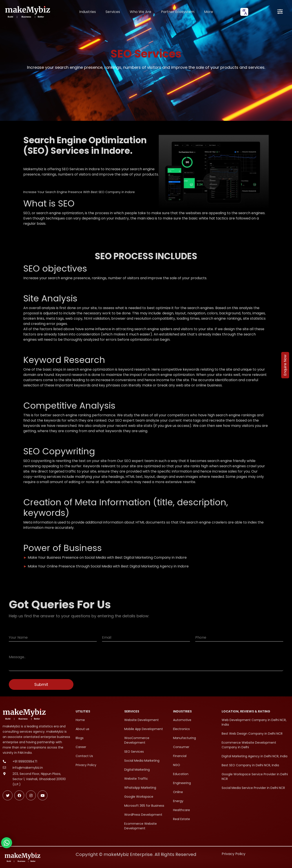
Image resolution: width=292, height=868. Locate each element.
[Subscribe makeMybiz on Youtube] (43, 795)
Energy (178, 801)
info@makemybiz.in (28, 768)
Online (178, 792)
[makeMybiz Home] (27, 12)
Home (80, 720)
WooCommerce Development (137, 740)
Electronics (181, 729)
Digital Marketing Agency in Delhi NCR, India (255, 756)
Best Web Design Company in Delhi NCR (252, 734)
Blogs (80, 738)
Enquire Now (285, 365)
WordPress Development (143, 815)
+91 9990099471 (25, 761)
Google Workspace (139, 797)
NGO (177, 765)
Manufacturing (184, 738)
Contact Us (84, 756)
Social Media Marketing (142, 761)
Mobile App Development (144, 729)
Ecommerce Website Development (141, 826)
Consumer (181, 747)
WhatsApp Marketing (140, 788)
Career (81, 747)
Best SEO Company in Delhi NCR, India (250, 765)
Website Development (141, 720)
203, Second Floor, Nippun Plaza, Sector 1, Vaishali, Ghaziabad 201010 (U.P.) (39, 779)
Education (181, 774)
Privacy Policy (86, 765)
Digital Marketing (137, 770)
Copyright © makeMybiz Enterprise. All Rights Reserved (136, 854)
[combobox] (244, 12)
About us (82, 729)
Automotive (182, 720)
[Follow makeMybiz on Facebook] (19, 795)
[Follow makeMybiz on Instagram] (31, 795)
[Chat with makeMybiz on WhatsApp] (7, 843)
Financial (180, 756)
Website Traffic (136, 779)
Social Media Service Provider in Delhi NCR (253, 788)
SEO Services (134, 752)
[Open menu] (280, 12)
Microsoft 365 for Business (144, 806)
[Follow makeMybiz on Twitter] (8, 795)
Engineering (182, 783)
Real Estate (182, 819)
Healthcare (182, 810)
